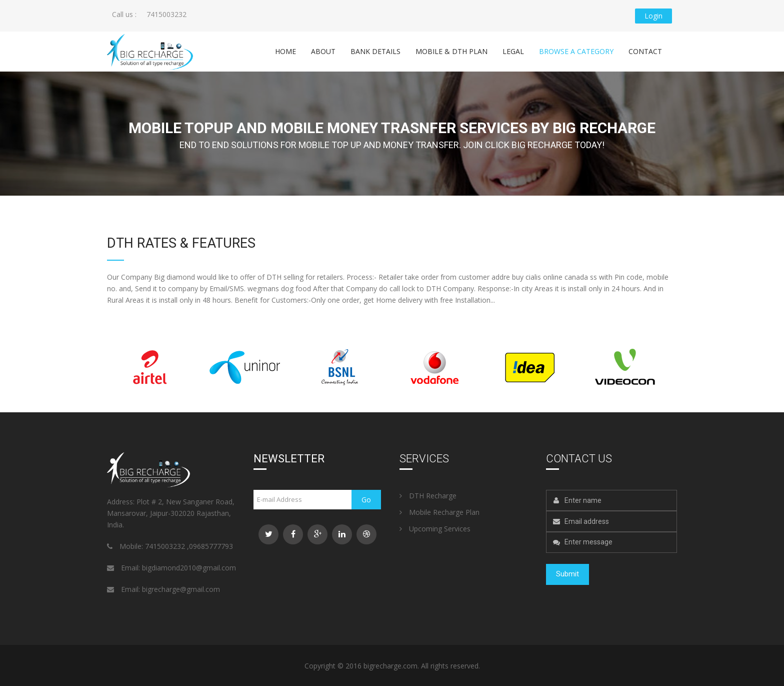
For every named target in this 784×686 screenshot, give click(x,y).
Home (285, 51)
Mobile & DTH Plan (451, 51)
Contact (645, 51)
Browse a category (576, 51)
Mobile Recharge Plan (439, 512)
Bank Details (375, 51)
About (323, 51)
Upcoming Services (435, 528)
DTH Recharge (428, 495)
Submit (567, 574)
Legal (513, 51)
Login (653, 16)
